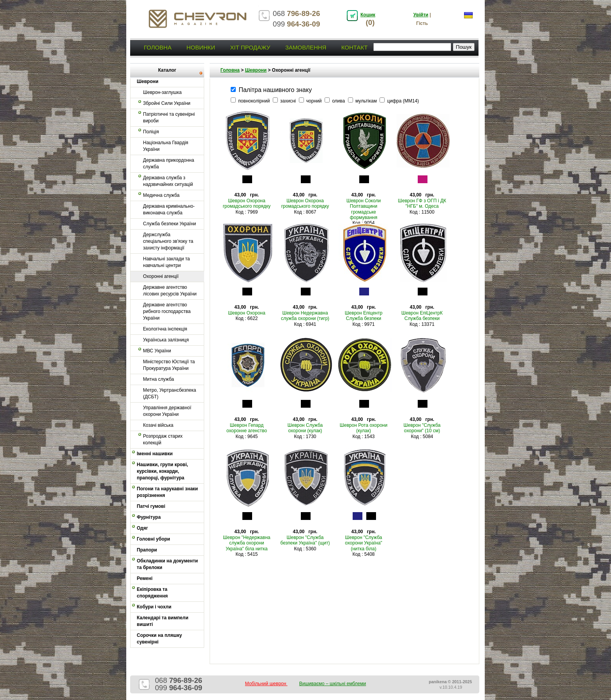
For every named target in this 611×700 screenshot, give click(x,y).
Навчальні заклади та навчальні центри (166, 262)
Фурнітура (149, 517)
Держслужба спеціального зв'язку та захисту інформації (168, 241)
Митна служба (158, 379)
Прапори (147, 550)
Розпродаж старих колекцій (163, 439)
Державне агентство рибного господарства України (167, 311)
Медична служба (161, 195)
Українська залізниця (166, 340)
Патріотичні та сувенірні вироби (169, 118)
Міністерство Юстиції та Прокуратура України (169, 365)
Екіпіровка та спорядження (152, 593)
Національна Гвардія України (166, 146)
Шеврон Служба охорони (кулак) (305, 428)
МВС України (157, 351)
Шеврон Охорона (247, 313)
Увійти (421, 15)
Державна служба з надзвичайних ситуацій (168, 181)
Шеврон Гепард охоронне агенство (247, 428)
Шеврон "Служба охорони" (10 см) (422, 428)
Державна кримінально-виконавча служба (169, 209)
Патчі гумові (151, 506)
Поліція (151, 132)
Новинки (201, 47)
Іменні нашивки (155, 454)
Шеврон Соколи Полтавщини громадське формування (364, 209)
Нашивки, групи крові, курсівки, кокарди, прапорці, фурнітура (162, 471)
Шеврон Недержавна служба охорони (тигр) (305, 316)
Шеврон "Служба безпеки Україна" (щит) (305, 540)
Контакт (355, 47)
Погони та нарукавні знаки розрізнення (167, 492)
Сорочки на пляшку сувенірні (159, 639)
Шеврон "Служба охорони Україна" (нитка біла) (364, 543)
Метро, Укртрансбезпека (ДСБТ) (170, 393)
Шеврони (256, 70)
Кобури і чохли (154, 607)
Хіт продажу (250, 47)
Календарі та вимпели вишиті (162, 621)
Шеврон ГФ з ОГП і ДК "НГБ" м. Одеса (422, 203)
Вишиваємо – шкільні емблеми (333, 684)
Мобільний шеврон (266, 684)
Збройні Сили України (167, 103)
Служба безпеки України (170, 224)
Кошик (368, 15)
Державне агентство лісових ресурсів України (170, 291)
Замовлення (306, 47)
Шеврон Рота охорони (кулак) (364, 428)
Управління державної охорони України (167, 411)
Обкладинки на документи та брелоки (167, 564)
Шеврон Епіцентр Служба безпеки (364, 316)
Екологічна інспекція (165, 329)
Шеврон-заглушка (162, 92)
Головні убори (153, 539)
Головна (158, 47)
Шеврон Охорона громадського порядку (247, 203)
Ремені (145, 578)
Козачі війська (158, 425)
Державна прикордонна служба (169, 164)
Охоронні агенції (161, 276)
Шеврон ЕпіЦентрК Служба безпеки (422, 316)
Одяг (142, 528)
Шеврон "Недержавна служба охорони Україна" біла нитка (246, 543)
